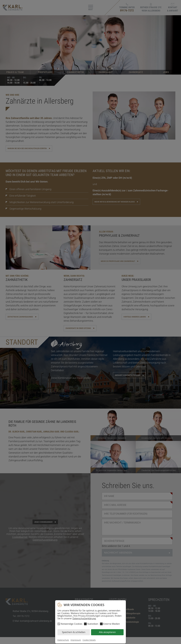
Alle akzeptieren (107, 632)
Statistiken (93, 624)
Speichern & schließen (74, 632)
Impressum (76, 640)
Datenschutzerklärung (84, 618)
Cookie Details (89, 640)
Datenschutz (63, 640)
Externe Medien (111, 624)
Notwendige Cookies (71, 624)
